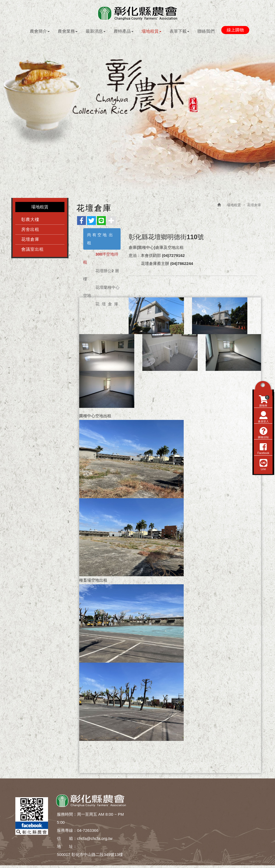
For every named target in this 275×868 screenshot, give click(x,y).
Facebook (263, 479)
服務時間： (67, 816)
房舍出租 (30, 231)
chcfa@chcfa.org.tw (95, 840)
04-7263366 (88, 832)
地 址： (67, 848)
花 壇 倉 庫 (107, 305)
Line (263, 495)
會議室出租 (32, 251)
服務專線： (67, 832)
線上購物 (235, 30)
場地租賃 (234, 206)
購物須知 (263, 463)
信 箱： (67, 840)
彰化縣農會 (137, 14)
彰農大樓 (30, 221)
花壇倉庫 (30, 241)
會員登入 (263, 447)
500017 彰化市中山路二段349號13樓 (90, 856)
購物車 (264, 431)
